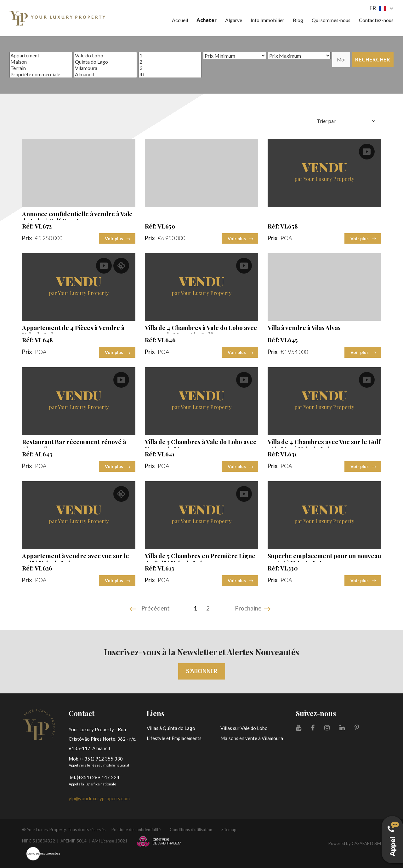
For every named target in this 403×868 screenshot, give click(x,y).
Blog (298, 20)
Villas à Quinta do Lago (171, 728)
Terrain (41, 68)
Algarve (234, 20)
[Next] (254, 609)
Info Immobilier (267, 20)
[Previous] (150, 609)
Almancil (105, 74)
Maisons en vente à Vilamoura (252, 738)
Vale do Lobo (105, 55)
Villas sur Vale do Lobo (244, 728)
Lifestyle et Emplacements (174, 738)
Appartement (41, 55)
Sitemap (229, 830)
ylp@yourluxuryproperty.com (99, 798)
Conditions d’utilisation (191, 830)
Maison (41, 62)
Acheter (207, 20)
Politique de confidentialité (136, 830)
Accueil (180, 20)
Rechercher (373, 59)
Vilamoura (105, 68)
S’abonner (202, 671)
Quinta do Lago (105, 62)
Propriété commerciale (41, 74)
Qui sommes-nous (331, 20)
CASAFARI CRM (366, 843)
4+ (170, 74)
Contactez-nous (376, 20)
